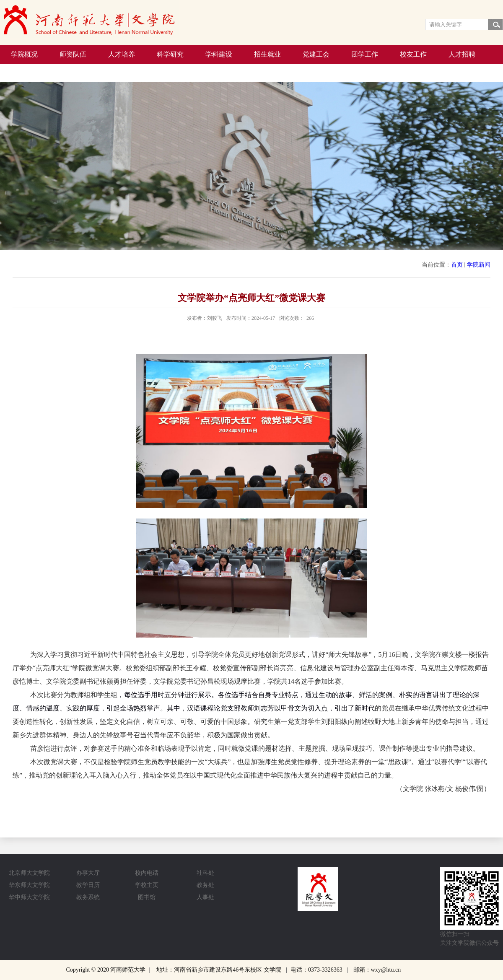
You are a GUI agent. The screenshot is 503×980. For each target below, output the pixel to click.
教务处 (205, 885)
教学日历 (88, 885)
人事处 (205, 897)
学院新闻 (479, 265)
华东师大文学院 (29, 885)
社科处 (205, 873)
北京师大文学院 (29, 873)
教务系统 (88, 897)
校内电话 (147, 873)
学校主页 (147, 885)
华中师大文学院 (29, 897)
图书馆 (147, 897)
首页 (457, 265)
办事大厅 (88, 873)
